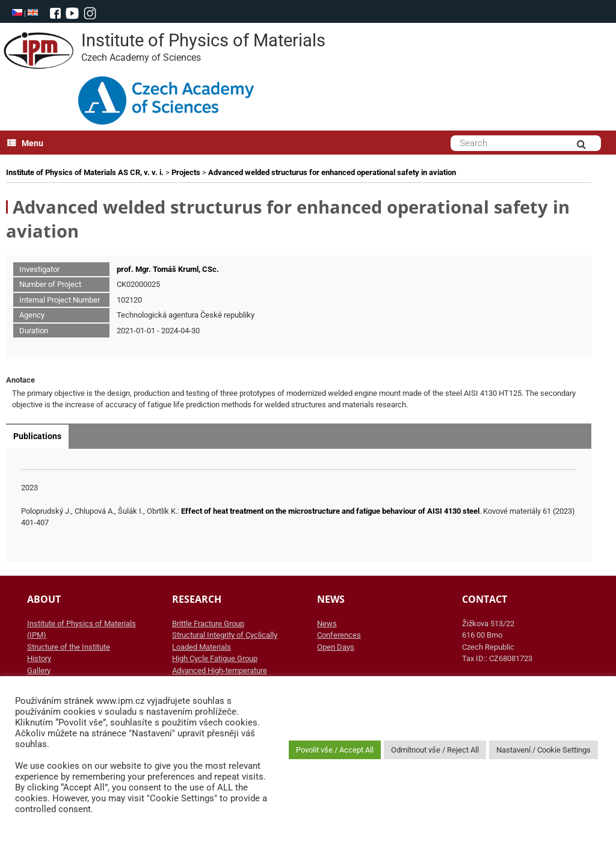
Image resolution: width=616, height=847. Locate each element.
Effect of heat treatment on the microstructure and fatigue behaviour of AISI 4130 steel (330, 511)
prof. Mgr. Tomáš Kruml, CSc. (168, 269)
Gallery (39, 670)
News (327, 624)
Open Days (336, 647)
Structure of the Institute (69, 647)
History (39, 658)
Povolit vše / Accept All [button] (335, 750)
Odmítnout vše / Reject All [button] (435, 750)
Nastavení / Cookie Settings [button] (544, 750)
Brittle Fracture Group (208, 624)
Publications (37, 436)
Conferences (339, 635)
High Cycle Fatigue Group (215, 658)
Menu (25, 143)
